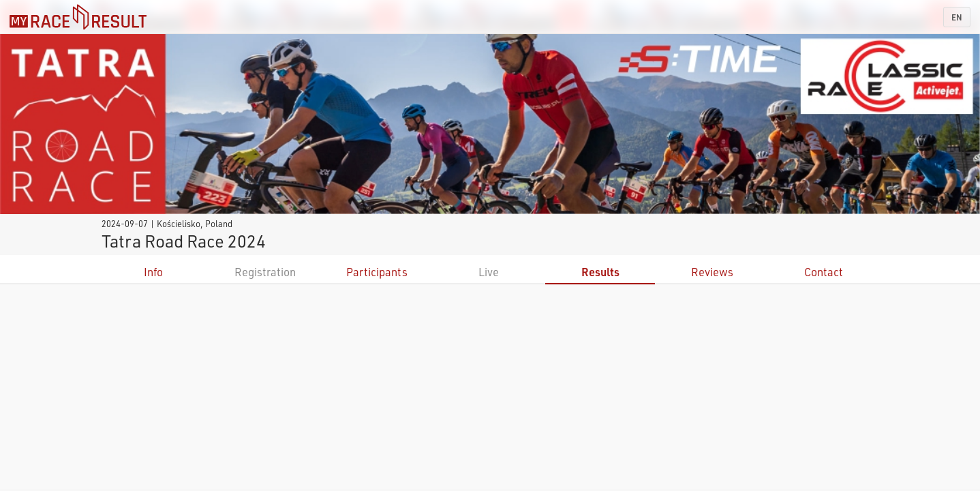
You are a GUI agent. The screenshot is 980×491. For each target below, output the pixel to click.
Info (153, 272)
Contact (824, 272)
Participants (377, 272)
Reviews (712, 272)
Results (600, 272)
